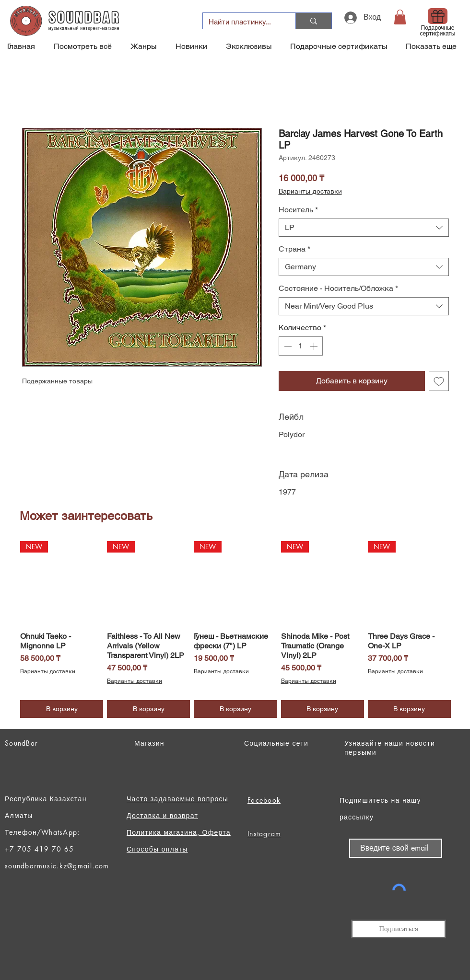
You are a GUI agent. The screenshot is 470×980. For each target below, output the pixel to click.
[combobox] (364, 228)
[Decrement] (287, 346)
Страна (294, 249)
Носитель (298, 210)
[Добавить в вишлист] (439, 381)
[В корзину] (62, 709)
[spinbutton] (301, 346)
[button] (400, 17)
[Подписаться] (399, 929)
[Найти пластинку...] (242, 22)
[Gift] (438, 16)
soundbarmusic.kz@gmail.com (57, 866)
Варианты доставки (310, 191)
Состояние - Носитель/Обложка (338, 288)
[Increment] (315, 346)
